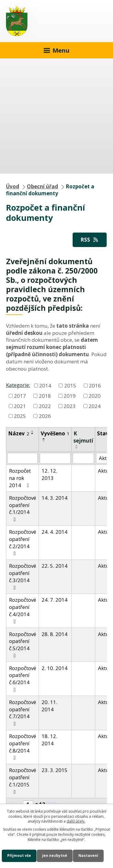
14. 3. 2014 (55, 498)
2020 (95, 395)
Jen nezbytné (55, 856)
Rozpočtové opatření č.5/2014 (23, 644)
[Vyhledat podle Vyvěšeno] (55, 458)
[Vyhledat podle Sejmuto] (83, 458)
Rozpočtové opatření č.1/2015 (23, 780)
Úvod (13, 186)
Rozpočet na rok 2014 (20, 478)
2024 (95, 406)
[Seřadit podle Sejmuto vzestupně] (77, 446)
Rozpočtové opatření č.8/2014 (23, 746)
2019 (70, 395)
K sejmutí (83, 437)
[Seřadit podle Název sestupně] (33, 434)
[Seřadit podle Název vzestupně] (33, 431)
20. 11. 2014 (49, 706)
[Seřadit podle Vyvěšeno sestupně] (44, 441)
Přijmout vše (19, 856)
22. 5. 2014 (55, 566)
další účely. (76, 821)
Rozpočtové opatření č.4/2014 (23, 610)
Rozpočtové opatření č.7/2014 (23, 712)
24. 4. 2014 (55, 532)
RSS (90, 240)
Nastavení (88, 856)
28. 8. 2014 (55, 634)
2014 (45, 385)
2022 (45, 406)
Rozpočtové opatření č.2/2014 (23, 542)
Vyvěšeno (55, 433)
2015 (70, 385)
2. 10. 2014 (55, 668)
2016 (95, 385)
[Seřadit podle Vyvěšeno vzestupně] (44, 439)
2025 (20, 416)
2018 (45, 395)
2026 (45, 416)
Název (19, 433)
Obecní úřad (42, 186)
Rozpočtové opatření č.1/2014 (23, 508)
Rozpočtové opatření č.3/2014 (23, 576)
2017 (20, 395)
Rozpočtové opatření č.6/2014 (23, 678)
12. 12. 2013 (49, 474)
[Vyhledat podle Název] (22, 458)
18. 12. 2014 (49, 740)
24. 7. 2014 (55, 600)
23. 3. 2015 (55, 770)
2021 (20, 406)
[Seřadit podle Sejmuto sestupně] (77, 448)
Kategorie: (18, 385)
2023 (70, 406)
